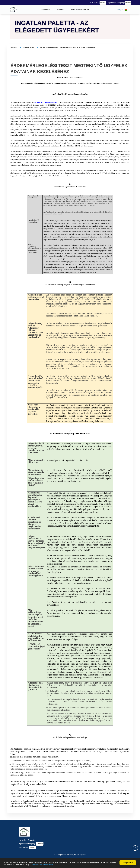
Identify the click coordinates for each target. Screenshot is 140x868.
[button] (45, 9)
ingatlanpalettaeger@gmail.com (89, 105)
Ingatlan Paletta (27, 840)
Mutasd (103, 3)
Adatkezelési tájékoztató (69, 865)
